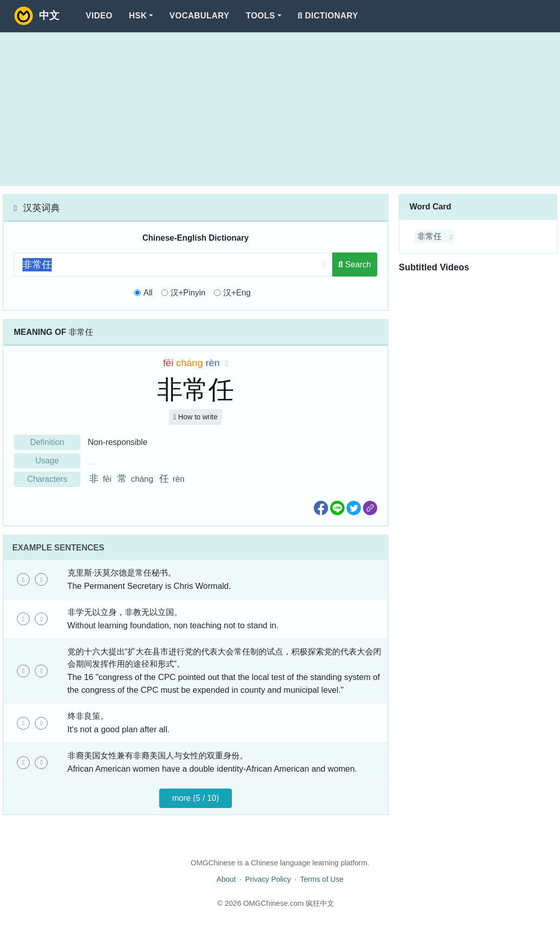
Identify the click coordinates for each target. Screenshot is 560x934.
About (226, 879)
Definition (47, 442)
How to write (196, 417)
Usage (47, 461)
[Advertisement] (280, 109)
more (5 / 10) (196, 798)
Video (99, 16)
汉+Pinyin (188, 293)
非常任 (429, 236)
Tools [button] (260, 16)
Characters (47, 479)
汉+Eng (237, 293)
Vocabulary (199, 16)
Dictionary (328, 16)
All (148, 293)
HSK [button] (138, 16)
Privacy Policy (268, 879)
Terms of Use (322, 879)
